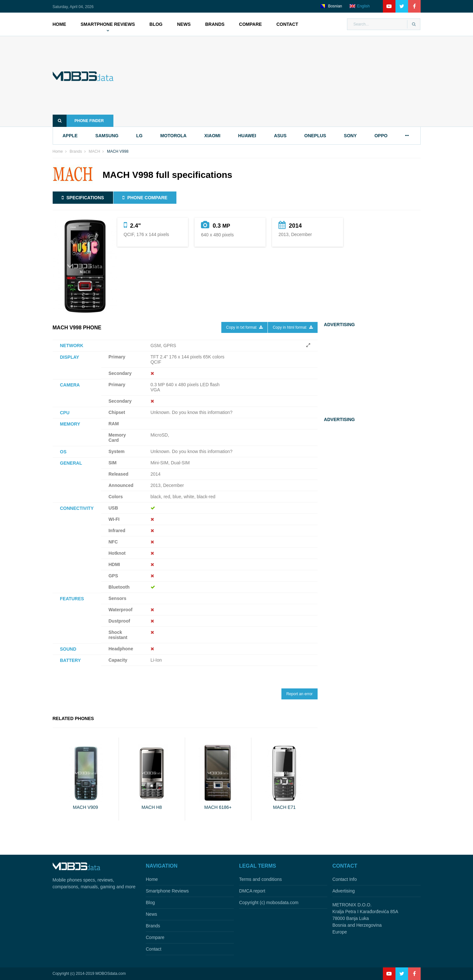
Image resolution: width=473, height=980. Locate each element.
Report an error (299, 694)
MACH (95, 151)
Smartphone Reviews (108, 24)
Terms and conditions (260, 879)
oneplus (315, 136)
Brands (215, 24)
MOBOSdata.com (110, 974)
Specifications (83, 198)
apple (70, 136)
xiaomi (212, 136)
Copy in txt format (244, 327)
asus (280, 136)
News (184, 24)
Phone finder (78, 121)
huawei (247, 136)
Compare (251, 24)
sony (350, 136)
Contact (287, 24)
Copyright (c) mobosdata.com (269, 903)
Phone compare (145, 198)
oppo (381, 136)
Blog (156, 24)
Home (59, 24)
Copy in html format (293, 327)
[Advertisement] (277, 81)
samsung (107, 136)
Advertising (344, 891)
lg (139, 136)
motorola (173, 136)
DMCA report (252, 891)
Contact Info (345, 879)
